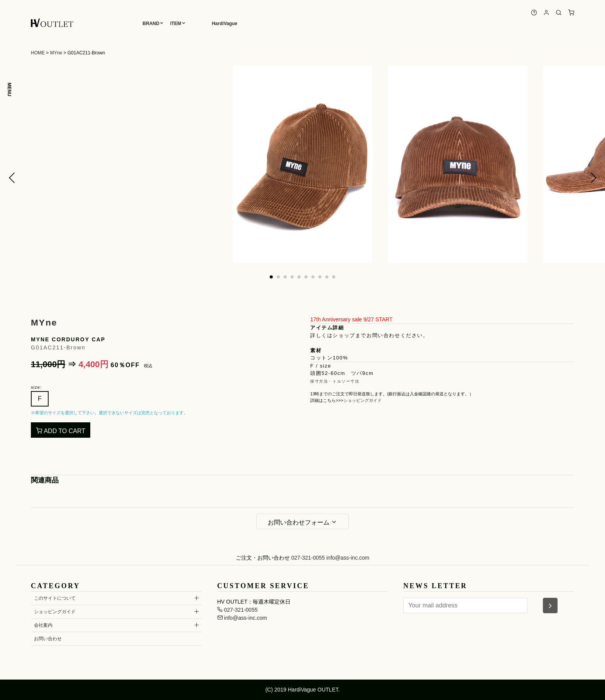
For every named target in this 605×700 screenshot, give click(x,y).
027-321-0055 (308, 558)
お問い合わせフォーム (302, 522)
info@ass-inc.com (348, 558)
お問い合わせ (48, 639)
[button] (12, 178)
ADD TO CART (61, 431)
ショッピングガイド (362, 400)
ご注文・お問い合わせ (263, 558)
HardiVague (225, 24)
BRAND (151, 24)
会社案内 (43, 625)
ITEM (176, 24)
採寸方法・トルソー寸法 (335, 381)
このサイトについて (55, 598)
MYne (56, 53)
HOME (38, 53)
